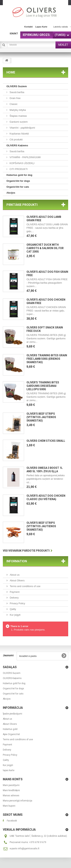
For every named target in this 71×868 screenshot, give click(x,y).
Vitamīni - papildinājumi (22, 128)
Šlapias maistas (18, 116)
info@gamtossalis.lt (29, 849)
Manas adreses (11, 796)
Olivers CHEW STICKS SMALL (46, 441)
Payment (14, 592)
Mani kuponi (9, 806)
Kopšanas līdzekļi (19, 134)
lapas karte (41, 27)
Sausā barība (17, 92)
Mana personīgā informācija (18, 801)
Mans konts (13, 779)
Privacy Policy (17, 603)
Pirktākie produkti (22, 205)
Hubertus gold (10, 729)
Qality (13, 609)
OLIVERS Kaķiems (17, 145)
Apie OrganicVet (11, 734)
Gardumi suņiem (18, 122)
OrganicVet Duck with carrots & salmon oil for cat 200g (45, 248)
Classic (13, 104)
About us (14, 575)
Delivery (14, 598)
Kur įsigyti (15, 615)
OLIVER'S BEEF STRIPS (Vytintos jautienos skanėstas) (41, 417)
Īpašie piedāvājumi (12, 714)
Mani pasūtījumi (11, 785)
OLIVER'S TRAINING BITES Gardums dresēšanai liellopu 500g (43, 386)
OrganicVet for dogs (18, 181)
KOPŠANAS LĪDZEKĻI (22, 163)
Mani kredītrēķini (11, 790)
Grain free (15, 98)
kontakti (29, 27)
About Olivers (17, 580)
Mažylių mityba (17, 110)
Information (17, 561)
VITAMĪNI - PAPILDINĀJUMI (25, 157)
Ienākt (14, 34)
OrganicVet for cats (18, 187)
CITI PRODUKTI (18, 169)
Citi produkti (16, 140)
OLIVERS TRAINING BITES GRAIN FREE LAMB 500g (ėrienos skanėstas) (47, 359)
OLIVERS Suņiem (17, 86)
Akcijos (11, 193)
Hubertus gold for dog (19, 175)
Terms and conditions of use (25, 586)
